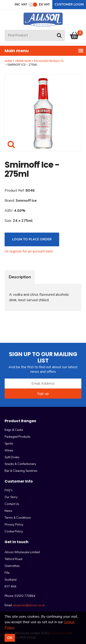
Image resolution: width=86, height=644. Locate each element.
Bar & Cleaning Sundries (21, 471)
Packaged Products (49, 61)
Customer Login (69, 4)
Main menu (44, 51)
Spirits (9, 444)
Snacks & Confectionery (20, 464)
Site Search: (5, 30)
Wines (9, 451)
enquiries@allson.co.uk (29, 605)
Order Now (23, 61)
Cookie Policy (14, 531)
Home (8, 61)
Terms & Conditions (18, 518)
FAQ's (9, 490)
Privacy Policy (14, 525)
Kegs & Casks (14, 430)
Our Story (11, 497)
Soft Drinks (12, 457)
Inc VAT (21, 5)
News (8, 511)
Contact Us (12, 504)
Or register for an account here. (29, 251)
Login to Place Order (32, 239)
